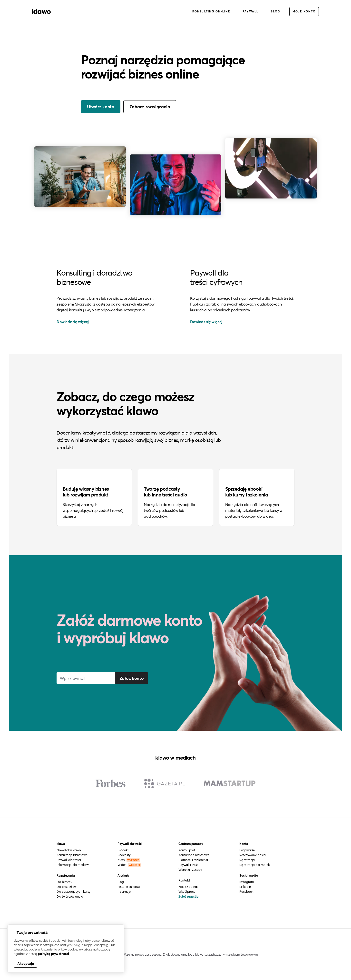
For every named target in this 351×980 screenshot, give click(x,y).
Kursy (129, 860)
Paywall (251, 12)
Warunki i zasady (190, 869)
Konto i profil (187, 850)
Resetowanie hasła (252, 855)
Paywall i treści (189, 864)
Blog (276, 12)
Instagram (247, 881)
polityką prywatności (53, 954)
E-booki (123, 850)
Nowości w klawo (69, 850)
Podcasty (124, 855)
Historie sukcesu (129, 886)
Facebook (246, 891)
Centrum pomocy (191, 843)
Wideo (129, 864)
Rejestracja (247, 860)
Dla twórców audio (70, 896)
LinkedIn (245, 886)
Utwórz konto (101, 107)
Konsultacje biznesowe (72, 855)
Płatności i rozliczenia (193, 860)
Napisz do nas (188, 886)
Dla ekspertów (67, 886)
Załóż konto (132, 678)
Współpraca (187, 891)
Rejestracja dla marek (255, 864)
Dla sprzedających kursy (73, 891)
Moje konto (304, 12)
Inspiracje (124, 891)
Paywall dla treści (69, 860)
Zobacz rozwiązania (150, 107)
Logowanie (247, 850)
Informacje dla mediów (73, 864)
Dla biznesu (64, 881)
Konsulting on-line (211, 12)
